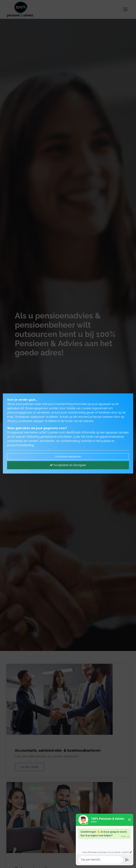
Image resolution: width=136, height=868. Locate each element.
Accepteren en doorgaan (68, 465)
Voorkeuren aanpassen (68, 456)
